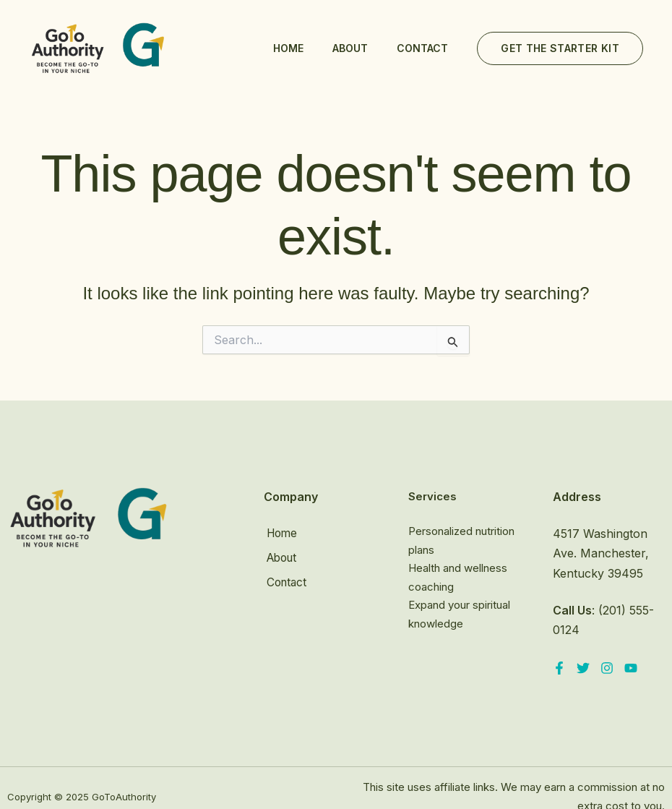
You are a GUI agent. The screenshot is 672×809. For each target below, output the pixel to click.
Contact (422, 48)
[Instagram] (607, 668)
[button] (560, 48)
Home (288, 48)
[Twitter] (583, 668)
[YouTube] (631, 668)
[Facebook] (559, 668)
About (350, 48)
